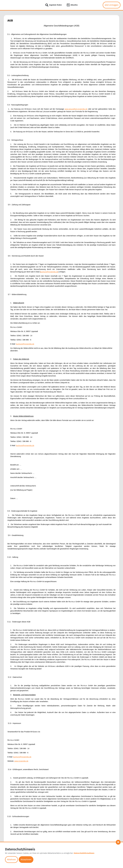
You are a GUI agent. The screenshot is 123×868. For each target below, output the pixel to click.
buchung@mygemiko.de (49, 272)
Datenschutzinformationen (87, 853)
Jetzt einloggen (112, 5)
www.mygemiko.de (21, 761)
